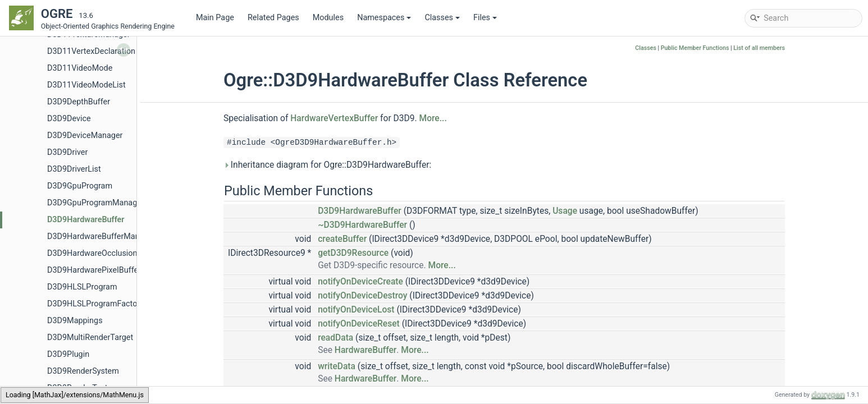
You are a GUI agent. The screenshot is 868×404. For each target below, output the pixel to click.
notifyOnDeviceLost (356, 310)
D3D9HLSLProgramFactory (95, 304)
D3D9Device (69, 119)
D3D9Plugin (68, 354)
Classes (442, 18)
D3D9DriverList (74, 169)
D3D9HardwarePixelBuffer (94, 270)
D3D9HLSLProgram (82, 287)
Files (485, 18)
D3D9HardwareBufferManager (101, 237)
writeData (337, 366)
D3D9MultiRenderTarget (90, 338)
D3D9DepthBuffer (79, 102)
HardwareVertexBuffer (334, 118)
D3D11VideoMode (80, 68)
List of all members (759, 48)
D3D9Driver (67, 152)
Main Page (215, 18)
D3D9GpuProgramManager (96, 203)
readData (335, 338)
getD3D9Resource (353, 253)
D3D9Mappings (75, 321)
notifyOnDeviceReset (359, 324)
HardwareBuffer (366, 350)
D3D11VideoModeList (86, 85)
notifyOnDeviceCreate (360, 282)
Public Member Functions (695, 48)
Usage (565, 211)
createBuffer (342, 239)
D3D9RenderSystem (83, 371)
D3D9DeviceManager (85, 136)
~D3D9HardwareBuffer (362, 225)
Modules (328, 18)
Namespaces (384, 18)
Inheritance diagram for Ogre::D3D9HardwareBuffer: (327, 165)
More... (433, 118)
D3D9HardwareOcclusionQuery (103, 253)
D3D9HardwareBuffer (86, 220)
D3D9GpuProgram (80, 186)
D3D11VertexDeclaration (91, 51)
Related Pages (273, 18)
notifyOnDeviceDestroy (362, 296)
